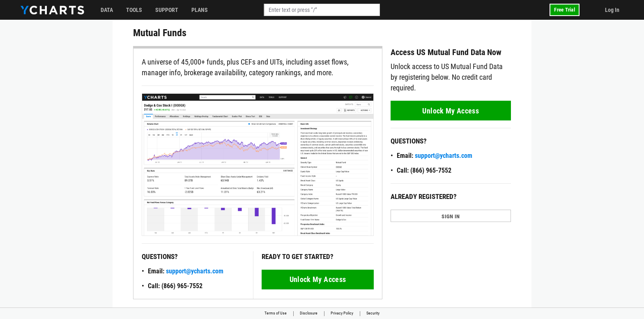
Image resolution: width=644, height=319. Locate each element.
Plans (200, 10)
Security (373, 313)
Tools (134, 10)
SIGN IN (451, 216)
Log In (612, 10)
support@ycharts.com (195, 271)
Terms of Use (276, 313)
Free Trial (565, 10)
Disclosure (309, 313)
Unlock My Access (318, 279)
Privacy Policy (342, 313)
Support (167, 10)
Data (107, 10)
